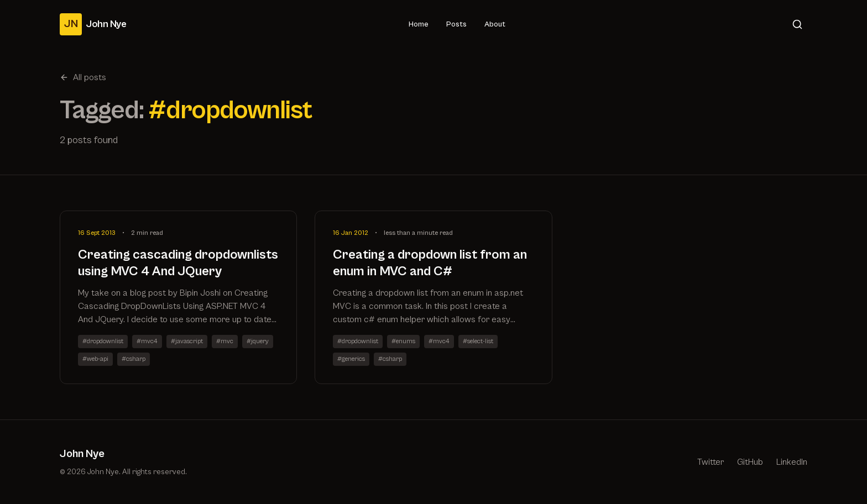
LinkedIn (792, 462)
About (495, 24)
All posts (83, 77)
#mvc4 (147, 341)
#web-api (95, 359)
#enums (403, 341)
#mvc (225, 341)
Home (419, 24)
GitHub (750, 462)
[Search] (797, 24)
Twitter (711, 462)
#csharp (134, 359)
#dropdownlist (103, 341)
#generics (351, 359)
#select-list (478, 341)
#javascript (187, 341)
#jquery (258, 341)
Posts (456, 24)
